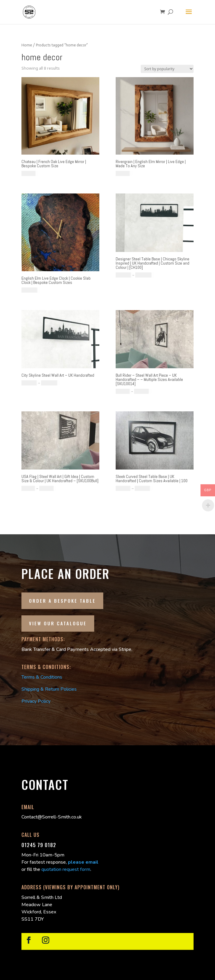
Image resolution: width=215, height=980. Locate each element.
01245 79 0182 (39, 845)
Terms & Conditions (42, 677)
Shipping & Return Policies (49, 689)
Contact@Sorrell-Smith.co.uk (52, 817)
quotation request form (66, 869)
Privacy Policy (36, 701)
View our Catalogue (58, 623)
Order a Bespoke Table (62, 601)
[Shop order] (167, 69)
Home (27, 45)
